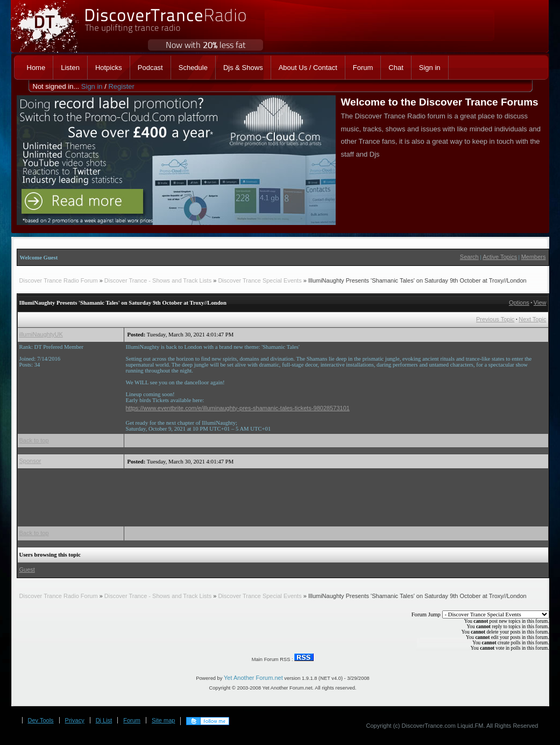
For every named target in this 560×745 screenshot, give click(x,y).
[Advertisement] (322, 495)
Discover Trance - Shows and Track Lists (159, 280)
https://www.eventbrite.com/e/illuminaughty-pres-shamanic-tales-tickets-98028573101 (238, 408)
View (540, 303)
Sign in (92, 86)
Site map (163, 720)
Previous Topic (495, 319)
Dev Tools (41, 720)
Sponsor (30, 461)
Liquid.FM (470, 726)
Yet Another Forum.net (253, 678)
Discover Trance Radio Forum (59, 280)
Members (534, 257)
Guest (27, 570)
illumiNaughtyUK (41, 334)
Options (519, 303)
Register (121, 86)
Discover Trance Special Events (260, 280)
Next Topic (532, 319)
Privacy (75, 720)
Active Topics (500, 257)
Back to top (34, 440)
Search (469, 257)
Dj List (104, 720)
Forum (132, 720)
